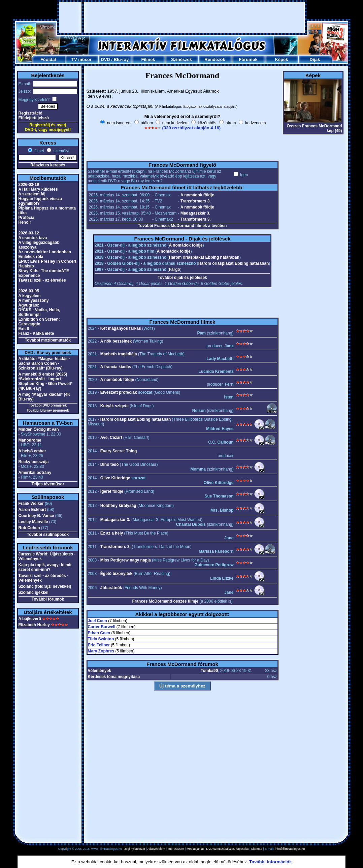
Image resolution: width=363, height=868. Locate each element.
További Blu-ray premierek (48, 410)
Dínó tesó (110, 464)
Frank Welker (31, 504)
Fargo (175, 269)
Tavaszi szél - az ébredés (42, 280)
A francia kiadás (116, 367)
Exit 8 (24, 329)
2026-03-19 (29, 185)
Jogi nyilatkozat (135, 849)
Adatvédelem (156, 849)
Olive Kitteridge (115, 478)
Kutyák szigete (114, 406)
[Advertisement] (182, 18)
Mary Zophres (101, 651)
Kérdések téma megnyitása (114, 677)
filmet (39, 151)
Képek (281, 59)
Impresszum (176, 849)
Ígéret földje (112, 491)
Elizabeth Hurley (34, 625)
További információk (270, 862)
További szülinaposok (48, 535)
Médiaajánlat (195, 849)
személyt (61, 151)
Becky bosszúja (34, 462)
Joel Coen (97, 621)
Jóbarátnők (111, 588)
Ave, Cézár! (111, 438)
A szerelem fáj (32, 194)
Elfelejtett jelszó (34, 118)
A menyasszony (34, 300)
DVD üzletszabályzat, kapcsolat (227, 849)
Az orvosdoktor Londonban (45, 252)
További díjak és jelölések (182, 278)
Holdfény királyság (118, 506)
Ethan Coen (99, 633)
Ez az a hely (112, 533)
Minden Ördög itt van (39, 429)
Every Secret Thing (119, 451)
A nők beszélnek (116, 341)
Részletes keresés (48, 165)
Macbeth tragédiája (119, 354)
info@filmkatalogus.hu (290, 849)
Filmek (148, 59)
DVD (105, 59)
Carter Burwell (102, 627)
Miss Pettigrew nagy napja (126, 560)
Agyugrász (29, 305)
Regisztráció (30, 113)
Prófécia (26, 218)
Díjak (315, 59)
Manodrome (30, 440)
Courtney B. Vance (36, 516)
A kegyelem (30, 296)
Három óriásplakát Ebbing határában (204, 257)
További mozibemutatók (48, 340)
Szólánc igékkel (34, 592)
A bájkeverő (30, 619)
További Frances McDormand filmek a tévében (183, 226)
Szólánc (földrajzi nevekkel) (45, 586)
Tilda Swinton (101, 639)
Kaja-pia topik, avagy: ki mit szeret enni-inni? (45, 567)
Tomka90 (209, 671)
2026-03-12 (29, 233)
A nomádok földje (197, 195)
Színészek (181, 59)
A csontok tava (33, 238)
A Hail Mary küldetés (38, 189)
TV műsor (81, 59)
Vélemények (100, 671)
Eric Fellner (99, 645)
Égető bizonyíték (116, 574)
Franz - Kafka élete (36, 333)
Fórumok (248, 59)
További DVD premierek (48, 405)
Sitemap (257, 849)
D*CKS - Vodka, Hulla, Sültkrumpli (39, 312)
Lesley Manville (33, 522)
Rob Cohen (29, 528)
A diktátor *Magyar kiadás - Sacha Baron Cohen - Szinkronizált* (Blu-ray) (44, 363)
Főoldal (48, 59)
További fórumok (48, 599)
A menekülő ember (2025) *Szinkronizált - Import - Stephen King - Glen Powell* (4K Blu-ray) (46, 381)
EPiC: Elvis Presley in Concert (47, 261)
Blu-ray (121, 59)
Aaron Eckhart (32, 510)
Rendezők (215, 59)
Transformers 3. (196, 201)
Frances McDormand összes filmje (165, 601)
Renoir (25, 222)
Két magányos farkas (121, 328)
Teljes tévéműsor (48, 484)
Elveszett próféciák (119, 392)
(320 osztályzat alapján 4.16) (191, 128)
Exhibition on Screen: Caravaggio (39, 322)
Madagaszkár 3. (195, 213)
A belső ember (32, 451)
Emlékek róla (31, 257)
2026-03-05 (29, 291)
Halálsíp (26, 266)
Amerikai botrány (35, 473)
